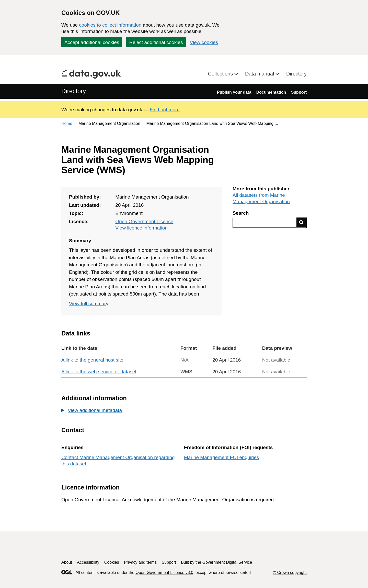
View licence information (141, 228)
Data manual (260, 74)
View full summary (89, 304)
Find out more (165, 110)
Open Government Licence (144, 221)
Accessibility (88, 562)
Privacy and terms (140, 562)
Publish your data (234, 92)
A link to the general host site (92, 360)
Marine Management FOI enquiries (222, 457)
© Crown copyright (290, 573)
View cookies (204, 42)
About (67, 562)
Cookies (112, 562)
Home (67, 123)
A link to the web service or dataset (99, 372)
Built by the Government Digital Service (216, 562)
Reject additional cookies (156, 42)
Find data (302, 222)
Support (299, 92)
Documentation (271, 92)
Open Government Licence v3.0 (164, 573)
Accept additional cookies (92, 42)
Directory (296, 74)
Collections (221, 74)
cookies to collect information (110, 25)
